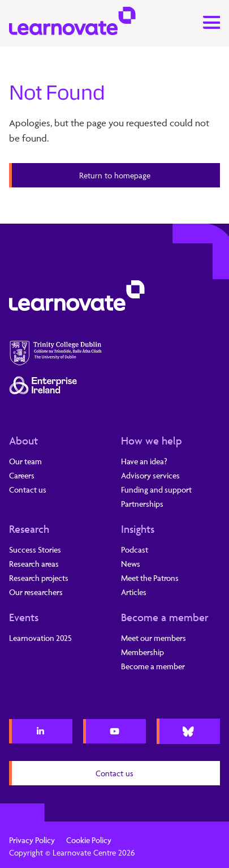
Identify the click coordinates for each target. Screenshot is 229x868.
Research (29, 529)
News (131, 564)
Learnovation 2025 (40, 638)
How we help (152, 441)
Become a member (165, 617)
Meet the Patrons (150, 578)
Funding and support (156, 489)
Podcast (135, 550)
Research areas (34, 564)
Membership (142, 652)
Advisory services (150, 475)
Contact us (28, 489)
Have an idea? (144, 461)
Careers (22, 475)
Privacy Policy (32, 840)
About (23, 441)
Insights (138, 529)
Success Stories (35, 550)
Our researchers (36, 592)
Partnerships (142, 504)
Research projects (39, 578)
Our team (25, 461)
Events (24, 617)
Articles (134, 592)
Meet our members (154, 638)
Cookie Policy (89, 840)
